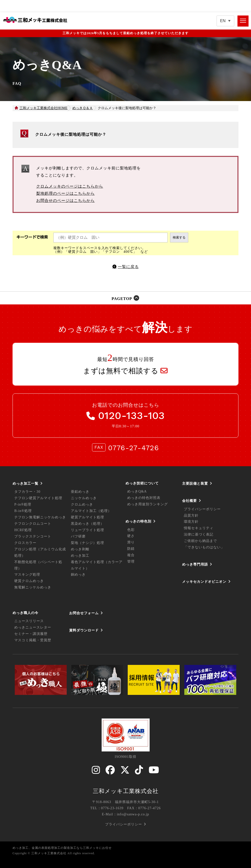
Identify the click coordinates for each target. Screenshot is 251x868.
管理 (131, 561)
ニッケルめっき (84, 498)
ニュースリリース (29, 621)
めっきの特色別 (138, 521)
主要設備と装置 (195, 483)
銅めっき (78, 575)
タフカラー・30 (27, 492)
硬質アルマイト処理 (87, 517)
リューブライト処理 (87, 530)
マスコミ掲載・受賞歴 (33, 640)
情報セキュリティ (199, 528)
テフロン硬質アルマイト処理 (38, 498)
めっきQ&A (137, 491)
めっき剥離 (80, 549)
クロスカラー (25, 543)
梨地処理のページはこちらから (65, 193)
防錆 (131, 549)
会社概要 (189, 501)
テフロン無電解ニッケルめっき (40, 517)
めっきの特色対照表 (144, 498)
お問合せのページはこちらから (65, 201)
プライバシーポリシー (202, 509)
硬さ (131, 536)
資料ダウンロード (84, 630)
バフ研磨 (78, 536)
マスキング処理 (27, 575)
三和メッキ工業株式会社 (126, 791)
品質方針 (191, 516)
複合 (131, 555)
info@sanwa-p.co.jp (133, 814)
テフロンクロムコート (33, 524)
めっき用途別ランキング (148, 504)
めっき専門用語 (195, 564)
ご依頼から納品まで (200, 541)
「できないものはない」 (204, 547)
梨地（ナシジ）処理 (87, 543)
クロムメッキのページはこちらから (70, 186)
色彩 (131, 530)
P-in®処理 (23, 504)
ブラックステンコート (33, 536)
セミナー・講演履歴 (31, 634)
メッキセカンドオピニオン (204, 582)
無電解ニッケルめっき (33, 587)
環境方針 (191, 522)
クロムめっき (82, 504)
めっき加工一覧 (25, 483)
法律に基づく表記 (199, 534)
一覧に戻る (128, 267)
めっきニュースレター (33, 627)
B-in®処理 (23, 511)
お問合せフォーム (84, 613)
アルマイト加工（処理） (91, 511)
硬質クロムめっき (29, 581)
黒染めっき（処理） (87, 524)
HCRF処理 (23, 530)
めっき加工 (80, 556)
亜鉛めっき (80, 492)
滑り (131, 542)
